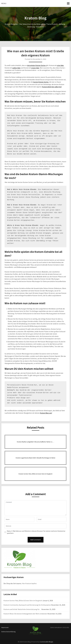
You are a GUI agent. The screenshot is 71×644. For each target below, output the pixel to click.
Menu (4, 3)
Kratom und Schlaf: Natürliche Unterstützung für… (22, 609)
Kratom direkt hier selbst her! (52, 87)
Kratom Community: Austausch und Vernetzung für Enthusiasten (27, 605)
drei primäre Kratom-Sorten (36, 65)
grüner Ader (35, 68)
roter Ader (60, 65)
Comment (35, 508)
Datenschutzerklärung (8, 632)
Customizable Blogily (46, 642)
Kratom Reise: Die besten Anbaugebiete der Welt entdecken (25, 614)
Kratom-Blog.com (46, 413)
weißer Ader (16, 68)
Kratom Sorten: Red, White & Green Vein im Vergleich (23, 601)
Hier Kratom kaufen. (29, 583)
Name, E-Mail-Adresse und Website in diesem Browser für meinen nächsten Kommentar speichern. (36, 532)
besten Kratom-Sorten (41, 82)
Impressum (5, 627)
